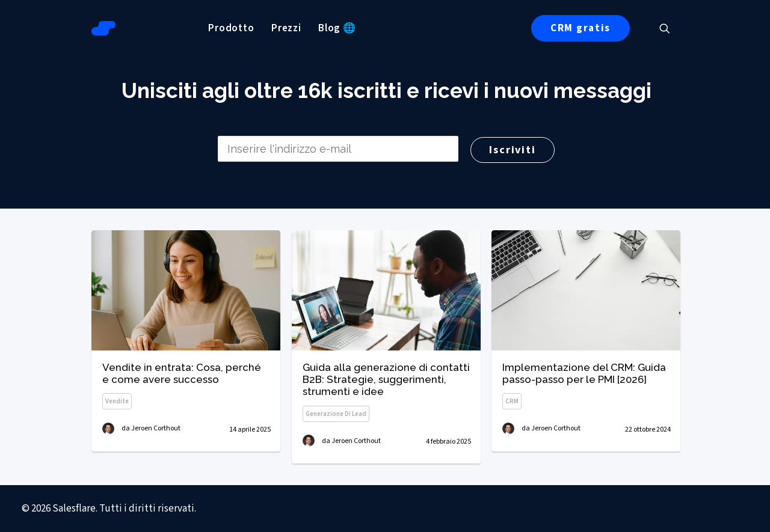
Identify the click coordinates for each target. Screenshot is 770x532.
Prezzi (286, 28)
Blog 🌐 (337, 28)
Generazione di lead (336, 415)
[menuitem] (231, 28)
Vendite (117, 402)
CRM (512, 405)
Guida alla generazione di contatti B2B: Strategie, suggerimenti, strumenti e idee (386, 381)
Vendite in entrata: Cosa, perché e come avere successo (182, 373)
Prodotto (231, 28)
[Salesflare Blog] (103, 28)
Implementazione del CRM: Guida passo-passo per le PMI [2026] (584, 377)
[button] (670, 28)
